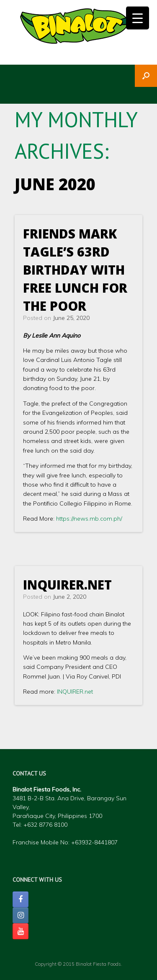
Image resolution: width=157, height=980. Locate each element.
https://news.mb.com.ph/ (89, 519)
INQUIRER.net (67, 585)
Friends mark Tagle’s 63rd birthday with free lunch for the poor (75, 270)
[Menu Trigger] (138, 18)
